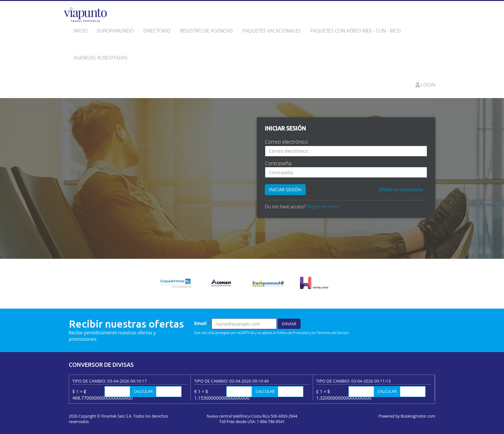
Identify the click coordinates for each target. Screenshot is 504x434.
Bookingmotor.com (418, 416)
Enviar (289, 324)
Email (202, 323)
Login (426, 85)
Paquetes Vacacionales (271, 31)
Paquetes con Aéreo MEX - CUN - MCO (355, 31)
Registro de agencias (206, 31)
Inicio (81, 31)
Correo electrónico (286, 142)
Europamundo (115, 31)
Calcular (143, 391)
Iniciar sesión (285, 190)
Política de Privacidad (293, 333)
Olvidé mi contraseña (401, 190)
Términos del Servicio (333, 333)
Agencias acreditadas (101, 58)
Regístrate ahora (324, 207)
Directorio (157, 31)
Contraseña (278, 163)
